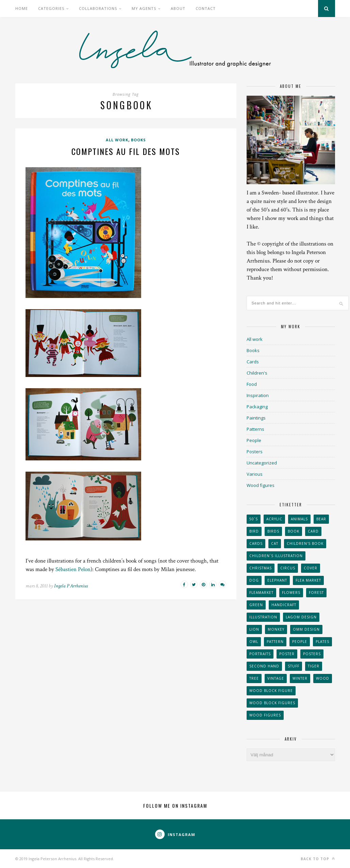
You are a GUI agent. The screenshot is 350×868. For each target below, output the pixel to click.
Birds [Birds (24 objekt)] (273, 531)
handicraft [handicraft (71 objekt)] (284, 605)
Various (255, 474)
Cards (253, 362)
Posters (255, 452)
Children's (257, 373)
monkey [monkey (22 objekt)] (276, 629)
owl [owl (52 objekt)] (254, 642)
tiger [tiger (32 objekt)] (314, 666)
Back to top (318, 859)
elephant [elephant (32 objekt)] (277, 580)
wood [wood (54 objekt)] (323, 678)
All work (117, 140)
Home (22, 8)
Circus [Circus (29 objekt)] (288, 568)
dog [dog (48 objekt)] (254, 580)
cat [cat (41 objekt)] (275, 543)
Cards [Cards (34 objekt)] (256, 543)
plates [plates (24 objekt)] (322, 642)
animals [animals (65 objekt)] (299, 519)
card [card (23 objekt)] (313, 531)
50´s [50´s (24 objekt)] (254, 519)
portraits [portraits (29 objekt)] (260, 654)
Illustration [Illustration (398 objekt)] (263, 617)
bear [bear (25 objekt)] (321, 519)
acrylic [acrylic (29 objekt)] (274, 519)
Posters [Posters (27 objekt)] (312, 654)
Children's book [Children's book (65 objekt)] (305, 543)
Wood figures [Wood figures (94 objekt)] (265, 715)
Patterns (255, 429)
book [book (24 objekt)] (294, 531)
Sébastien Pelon (73, 569)
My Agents (144, 8)
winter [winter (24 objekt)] (300, 678)
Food (252, 384)
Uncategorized (262, 463)
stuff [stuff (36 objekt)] (294, 666)
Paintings (256, 418)
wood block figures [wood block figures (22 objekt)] (272, 703)
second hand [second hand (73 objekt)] (264, 666)
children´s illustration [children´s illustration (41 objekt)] (276, 556)
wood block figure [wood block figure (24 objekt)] (271, 691)
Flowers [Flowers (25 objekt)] (291, 593)
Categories (51, 8)
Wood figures (261, 485)
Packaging (257, 407)
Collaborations (98, 8)
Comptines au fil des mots (126, 151)
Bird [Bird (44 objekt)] (254, 531)
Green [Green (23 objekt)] (256, 605)
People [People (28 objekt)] (300, 642)
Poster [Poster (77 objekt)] (287, 654)
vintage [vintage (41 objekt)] (276, 678)
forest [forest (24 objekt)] (316, 593)
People (254, 440)
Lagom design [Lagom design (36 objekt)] (301, 617)
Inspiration (258, 395)
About (178, 8)
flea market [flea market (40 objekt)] (308, 580)
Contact (206, 8)
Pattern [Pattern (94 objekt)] (275, 642)
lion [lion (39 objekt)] (254, 629)
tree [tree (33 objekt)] (254, 678)
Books (138, 140)
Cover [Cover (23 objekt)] (311, 568)
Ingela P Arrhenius (71, 586)
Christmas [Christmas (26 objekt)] (261, 568)
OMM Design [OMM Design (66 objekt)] (306, 629)
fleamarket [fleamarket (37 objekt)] (261, 593)
